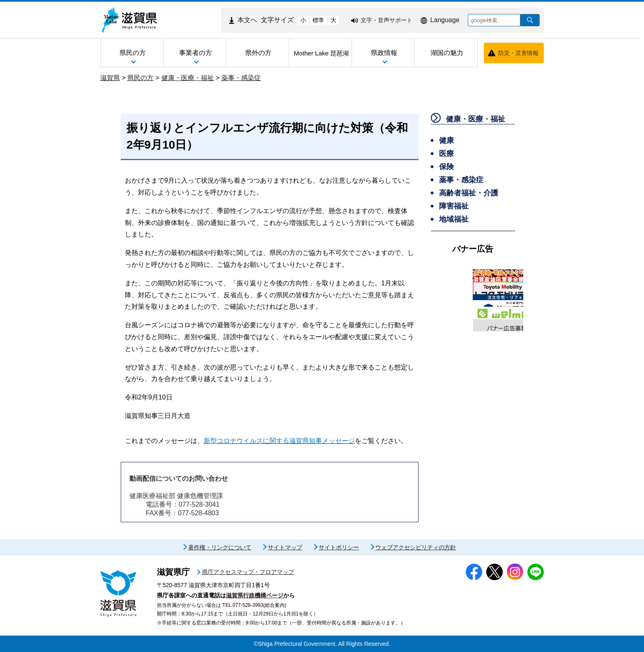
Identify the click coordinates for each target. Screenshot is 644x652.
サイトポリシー (339, 547)
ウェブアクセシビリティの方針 (416, 547)
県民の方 (140, 78)
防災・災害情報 (518, 53)
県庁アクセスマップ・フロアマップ (248, 572)
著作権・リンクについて (220, 547)
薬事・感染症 (241, 78)
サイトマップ (285, 547)
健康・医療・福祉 (188, 78)
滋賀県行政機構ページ (255, 595)
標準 (318, 20)
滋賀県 (110, 78)
